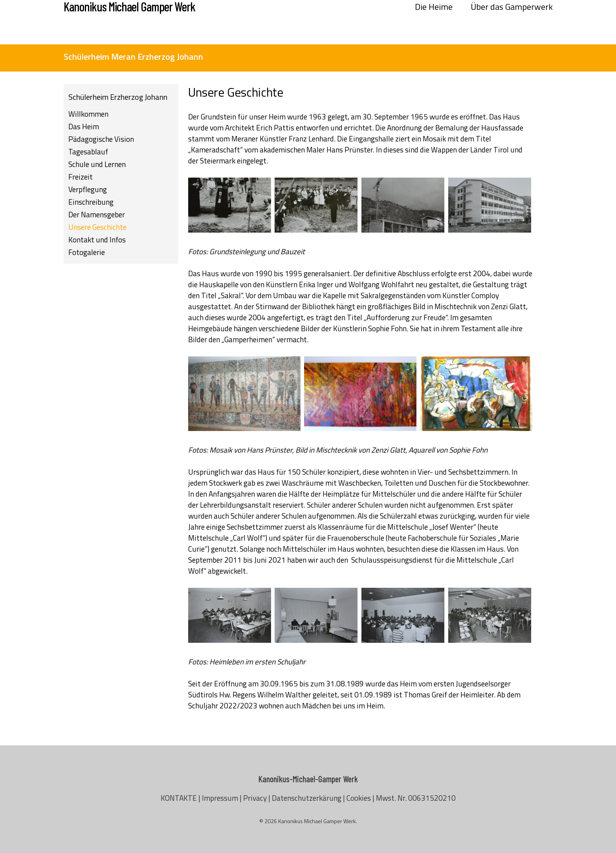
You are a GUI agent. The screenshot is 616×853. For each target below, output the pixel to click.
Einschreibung (91, 202)
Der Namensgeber (97, 214)
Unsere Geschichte (97, 227)
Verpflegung (88, 189)
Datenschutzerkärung (307, 798)
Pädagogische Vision (101, 139)
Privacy (255, 798)
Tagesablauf (88, 151)
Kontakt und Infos (97, 239)
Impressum (220, 798)
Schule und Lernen (97, 164)
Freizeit (81, 177)
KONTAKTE (179, 798)
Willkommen (88, 114)
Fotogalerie (87, 252)
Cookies (359, 798)
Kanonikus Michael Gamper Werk (129, 22)
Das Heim (84, 126)
